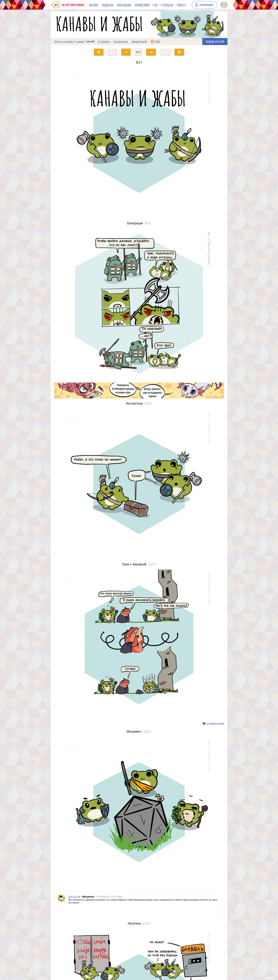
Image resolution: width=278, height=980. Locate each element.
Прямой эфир (142, 5)
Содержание (121, 41)
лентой (90, 41)
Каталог (94, 5)
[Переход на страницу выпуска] (139, 143)
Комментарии (139, 41)
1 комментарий (215, 723)
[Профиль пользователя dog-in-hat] (61, 901)
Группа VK (168, 5)
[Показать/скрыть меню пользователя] (223, 5)
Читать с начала (63, 41)
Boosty (182, 5)
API (156, 5)
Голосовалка (124, 5)
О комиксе (104, 41)
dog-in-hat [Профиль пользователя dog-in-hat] (74, 897)
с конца (80, 41)
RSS (158, 41)
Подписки (107, 5)
